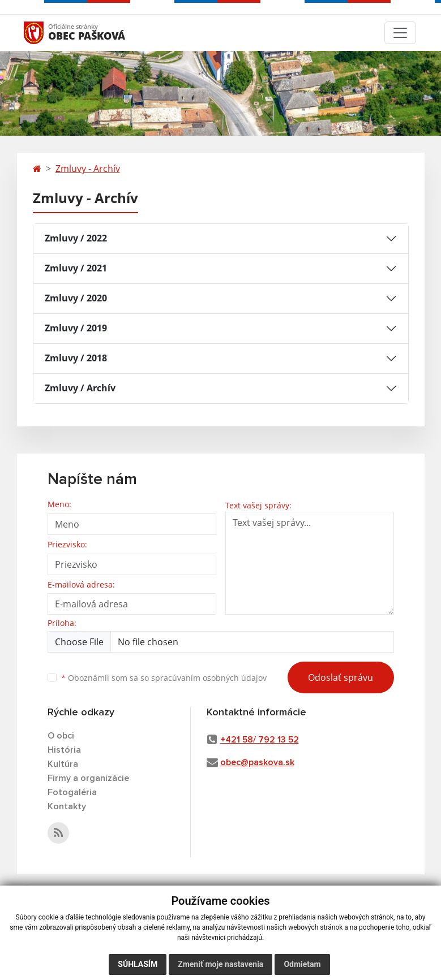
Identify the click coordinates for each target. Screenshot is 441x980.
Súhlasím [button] (138, 964)
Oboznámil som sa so (164, 678)
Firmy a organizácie (88, 778)
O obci (61, 736)
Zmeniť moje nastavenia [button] (220, 964)
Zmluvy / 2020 (76, 298)
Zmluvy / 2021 (76, 268)
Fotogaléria (72, 792)
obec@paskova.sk (257, 762)
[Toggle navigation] (400, 33)
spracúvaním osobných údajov (209, 678)
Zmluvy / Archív (80, 388)
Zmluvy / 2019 (76, 328)
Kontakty (67, 806)
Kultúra (63, 764)
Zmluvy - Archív (88, 169)
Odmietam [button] (302, 964)
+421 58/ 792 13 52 (260, 740)
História (64, 750)
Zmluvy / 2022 (76, 238)
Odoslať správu (341, 677)
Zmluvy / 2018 (76, 358)
